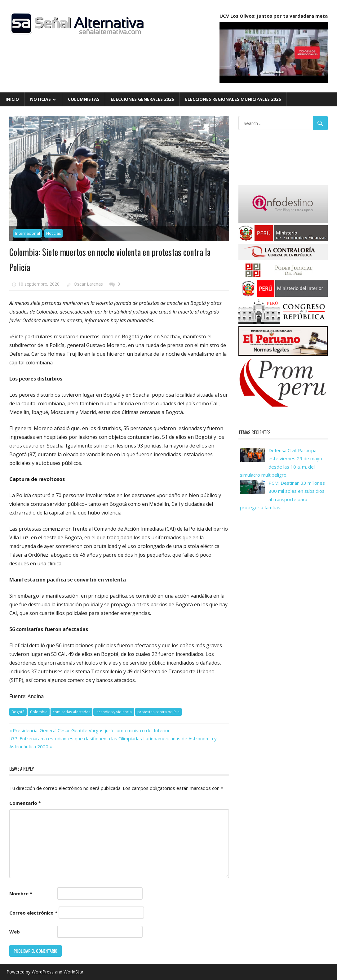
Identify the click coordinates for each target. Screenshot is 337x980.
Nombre (21, 893)
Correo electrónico (33, 913)
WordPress (43, 972)
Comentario (25, 803)
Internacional (28, 233)
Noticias (40, 99)
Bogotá (18, 712)
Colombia (39, 712)
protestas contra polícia (158, 712)
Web (15, 932)
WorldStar (73, 972)
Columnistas (84, 99)
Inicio (12, 99)
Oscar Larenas (88, 284)
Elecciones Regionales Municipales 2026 (233, 99)
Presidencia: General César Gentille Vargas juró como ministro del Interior (91, 730)
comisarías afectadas (71, 712)
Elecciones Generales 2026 (142, 99)
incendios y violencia (114, 712)
